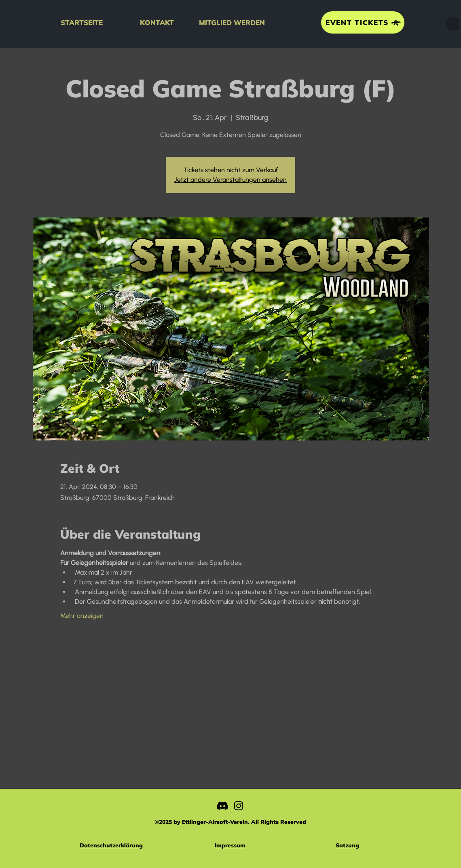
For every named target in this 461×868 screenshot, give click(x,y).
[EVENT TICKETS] (363, 22)
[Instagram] (239, 806)
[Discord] (222, 806)
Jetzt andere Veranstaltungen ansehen (230, 180)
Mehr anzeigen (82, 616)
